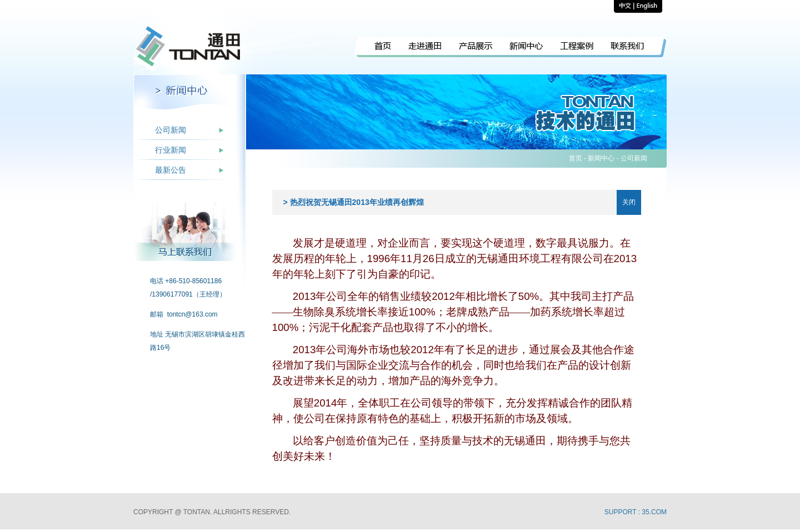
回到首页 (189, 46)
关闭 (629, 202)
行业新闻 (171, 150)
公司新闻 (171, 130)
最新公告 (171, 170)
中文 (624, 6)
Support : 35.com (636, 512)
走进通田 (425, 47)
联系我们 (634, 47)
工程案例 (577, 47)
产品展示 (476, 47)
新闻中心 (526, 47)
